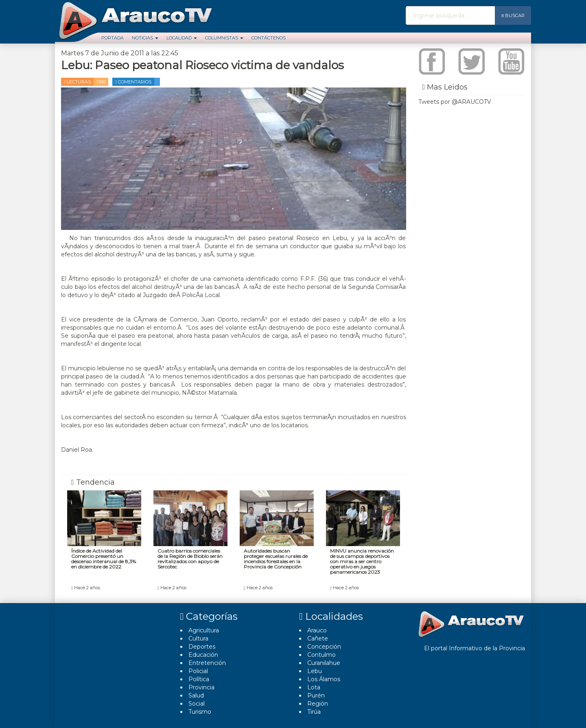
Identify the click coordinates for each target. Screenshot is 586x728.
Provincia (201, 687)
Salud (196, 695)
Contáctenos (269, 38)
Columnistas (224, 38)
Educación (203, 655)
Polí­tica (199, 679)
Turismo (200, 712)
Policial (198, 671)
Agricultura (204, 630)
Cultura (198, 638)
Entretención (207, 663)
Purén (316, 695)
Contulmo (321, 655)
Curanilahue (324, 663)
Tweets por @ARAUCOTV (455, 102)
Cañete (318, 638)
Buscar (513, 15)
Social (197, 704)
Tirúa (314, 712)
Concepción (324, 647)
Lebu (315, 671)
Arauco (317, 630)
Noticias (145, 38)
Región (318, 704)
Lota (314, 687)
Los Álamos (324, 679)
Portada (113, 38)
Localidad (182, 38)
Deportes (202, 647)
